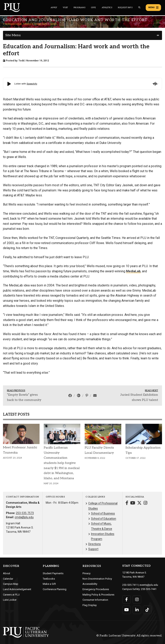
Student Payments (53, 573)
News (54, 24)
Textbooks (49, 579)
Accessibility (90, 584)
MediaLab (133, 271)
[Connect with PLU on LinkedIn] (137, 610)
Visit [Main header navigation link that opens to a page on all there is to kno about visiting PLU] (65, 8)
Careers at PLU (11, 595)
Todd (21, 61)
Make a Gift (49, 584)
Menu (153, 8)
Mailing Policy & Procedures (98, 595)
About (7, 573)
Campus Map (11, 584)
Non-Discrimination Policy (97, 579)
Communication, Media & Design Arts (25, 24)
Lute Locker (10, 600)
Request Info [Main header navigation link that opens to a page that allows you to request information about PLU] (125, 8)
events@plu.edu (149, 585)
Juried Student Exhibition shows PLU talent (139, 397)
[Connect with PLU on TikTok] (147, 610)
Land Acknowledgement (17, 589)
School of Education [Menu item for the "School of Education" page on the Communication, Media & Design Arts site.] (104, 519)
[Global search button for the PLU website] (139, 7)
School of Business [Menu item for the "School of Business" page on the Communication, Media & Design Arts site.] (103, 513)
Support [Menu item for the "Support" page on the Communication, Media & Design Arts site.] (93, 549)
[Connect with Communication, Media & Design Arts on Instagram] (145, 503)
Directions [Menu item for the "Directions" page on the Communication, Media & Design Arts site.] (95, 544)
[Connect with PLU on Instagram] (137, 599)
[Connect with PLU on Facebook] (127, 599)
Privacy (86, 573)
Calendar (8, 579)
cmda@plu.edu (24, 517)
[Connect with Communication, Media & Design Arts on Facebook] (127, 503)
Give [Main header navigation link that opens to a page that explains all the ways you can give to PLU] (94, 8)
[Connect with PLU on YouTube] (127, 610)
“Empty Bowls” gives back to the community (24, 397)
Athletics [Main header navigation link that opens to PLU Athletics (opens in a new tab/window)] (107, 8)
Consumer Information (95, 600)
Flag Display (90, 605)
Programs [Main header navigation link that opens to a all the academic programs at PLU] (79, 8)
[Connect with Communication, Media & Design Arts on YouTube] (133, 503)
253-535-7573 (25, 513)
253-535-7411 (130, 585)
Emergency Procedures (96, 589)
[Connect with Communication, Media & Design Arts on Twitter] (139, 503)
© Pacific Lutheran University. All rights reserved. (129, 636)
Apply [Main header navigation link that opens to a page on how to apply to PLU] (54, 8)
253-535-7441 (149, 589)
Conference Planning (55, 589)
